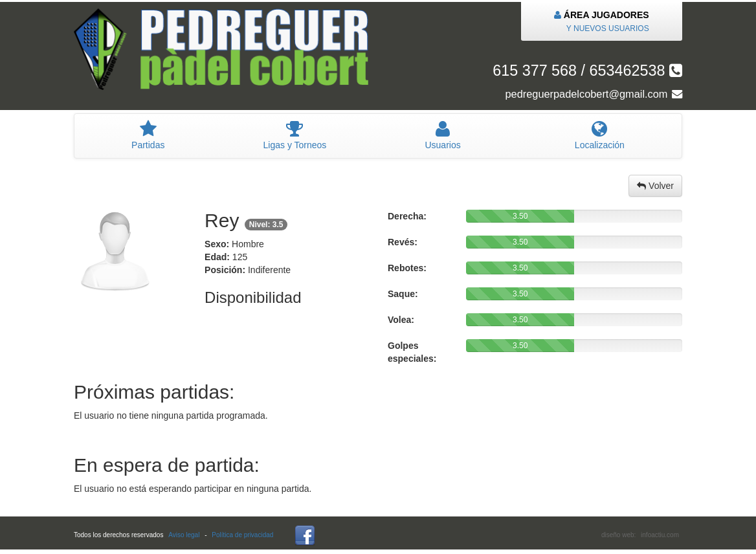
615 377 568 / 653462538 (587, 71)
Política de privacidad (242, 535)
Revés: (403, 242)
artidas (148, 135)
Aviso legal (184, 535)
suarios (442, 135)
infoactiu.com (660, 535)
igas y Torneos (295, 135)
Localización (600, 135)
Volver (655, 186)
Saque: (403, 294)
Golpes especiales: (412, 352)
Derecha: (407, 216)
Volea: (401, 320)
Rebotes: (407, 268)
